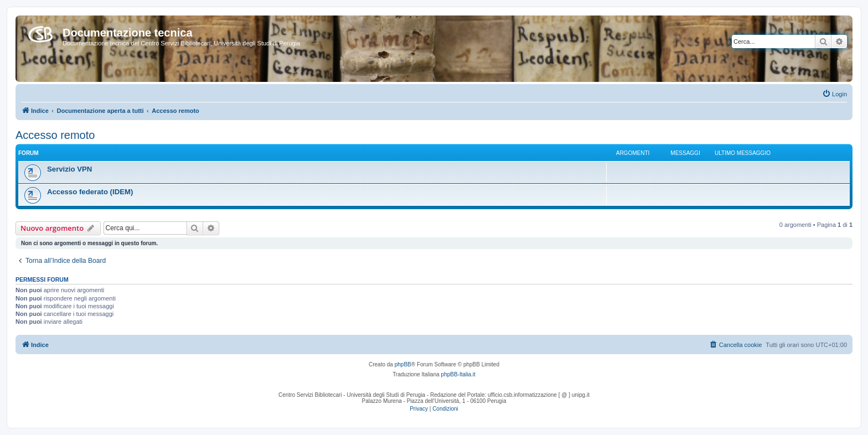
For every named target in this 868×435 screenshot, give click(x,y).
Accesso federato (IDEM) (90, 192)
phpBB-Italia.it (458, 374)
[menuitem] (835, 94)
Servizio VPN (69, 169)
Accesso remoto (55, 135)
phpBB (403, 364)
